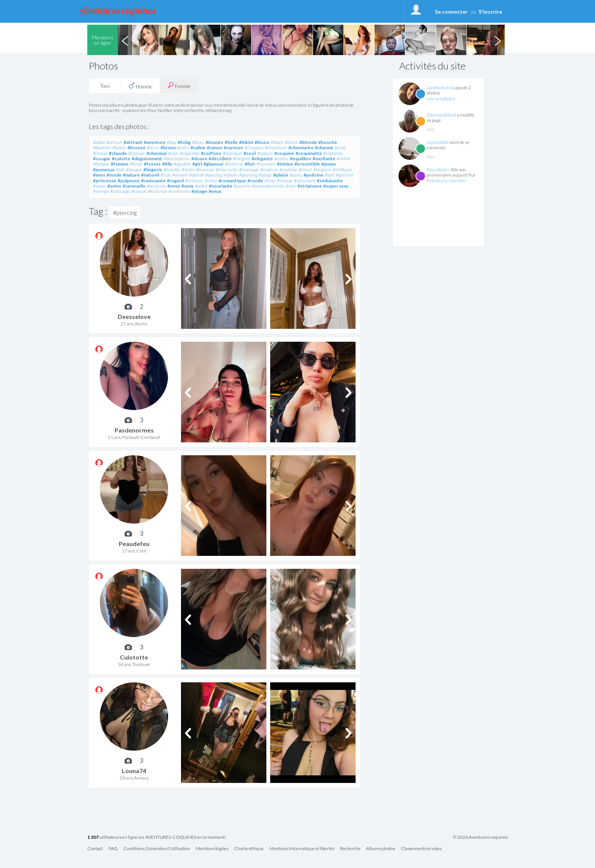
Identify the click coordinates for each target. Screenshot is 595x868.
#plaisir (281, 175)
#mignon (322, 170)
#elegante (262, 159)
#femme (120, 164)
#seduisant (305, 181)
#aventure (155, 142)
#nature (131, 175)
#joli (120, 170)
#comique (232, 153)
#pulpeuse (129, 181)
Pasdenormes (134, 430)
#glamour (213, 164)
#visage (199, 191)
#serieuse (156, 186)
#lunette (172, 170)
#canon (215, 148)
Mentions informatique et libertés (302, 849)
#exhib (343, 159)
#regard (175, 181)
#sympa (101, 191)
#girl (197, 164)
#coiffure (211, 153)
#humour (266, 164)
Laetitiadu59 (439, 88)
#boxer (119, 148)
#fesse (136, 164)
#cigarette (190, 153)
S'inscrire (490, 12)
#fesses (152, 164)
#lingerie (153, 170)
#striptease (310, 186)
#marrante (227, 170)
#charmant (276, 148)
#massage (249, 170)
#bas (172, 142)
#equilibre (301, 159)
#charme (324, 148)
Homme (140, 86)
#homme (234, 164)
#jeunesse (104, 170)
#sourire (242, 186)
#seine (99, 186)
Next (497, 40)
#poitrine (313, 175)
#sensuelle (134, 186)
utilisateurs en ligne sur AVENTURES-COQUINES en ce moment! (157, 837)
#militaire (342, 170)
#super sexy (336, 186)
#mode (114, 175)
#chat (340, 148)
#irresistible (307, 164)
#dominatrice (177, 159)
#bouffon (102, 148)
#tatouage (120, 191)
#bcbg (184, 142)
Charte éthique (249, 849)
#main (188, 170)
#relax (211, 181)
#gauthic (182, 164)
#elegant (242, 159)
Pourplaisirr (438, 170)
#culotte (121, 159)
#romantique (232, 181)
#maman (205, 170)
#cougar (102, 159)
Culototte (134, 657)
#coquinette (309, 153)
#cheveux (157, 153)
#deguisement (147, 159)
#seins (114, 186)
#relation (194, 181)
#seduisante (330, 181)
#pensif (197, 175)
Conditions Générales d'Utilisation (157, 849)
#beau (198, 142)
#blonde (308, 142)
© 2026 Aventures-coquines (480, 837)
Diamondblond (442, 115)
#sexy (187, 186)
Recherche (350, 849)
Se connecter (451, 12)
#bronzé (136, 148)
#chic (173, 153)
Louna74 (134, 771)
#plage (265, 175)
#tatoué (139, 191)
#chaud (100, 153)
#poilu (296, 175)
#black (277, 142)
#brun (153, 148)
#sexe (174, 186)
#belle (231, 142)
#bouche (328, 142)
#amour (114, 142)
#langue (134, 170)
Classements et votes (421, 849)
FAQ (113, 849)
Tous (105, 86)
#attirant (133, 142)
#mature (269, 170)
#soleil (201, 186)
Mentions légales (212, 849)
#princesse (105, 181)
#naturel (150, 175)
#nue (166, 175)
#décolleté (220, 159)
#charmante (301, 148)
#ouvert (180, 175)
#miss (99, 175)
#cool (250, 153)
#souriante (221, 186)
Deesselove (134, 316)
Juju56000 (438, 142)
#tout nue (157, 191)
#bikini (246, 142)
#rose (270, 181)
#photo (231, 175)
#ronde (255, 181)
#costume (333, 153)
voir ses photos (441, 99)
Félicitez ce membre (446, 181)
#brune (168, 148)
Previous (125, 40)
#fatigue (101, 164)
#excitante (324, 159)
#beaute (214, 142)
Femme (179, 86)
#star (291, 186)
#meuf (305, 170)
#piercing (248, 175)
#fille (167, 164)
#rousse (285, 181)
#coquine (284, 153)
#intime (285, 164)
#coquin (265, 153)
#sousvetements (268, 186)
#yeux (215, 191)
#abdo (99, 142)
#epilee (281, 159)
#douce (199, 159)
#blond (291, 142)
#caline (198, 148)
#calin (183, 148)
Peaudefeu (134, 544)
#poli (330, 175)
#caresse (233, 148)
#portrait (345, 175)
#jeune (329, 164)
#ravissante (153, 181)
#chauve (137, 153)
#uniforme (179, 191)
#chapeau (254, 148)
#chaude (118, 153)
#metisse (288, 170)
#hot (250, 164)
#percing (214, 175)
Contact (95, 849)
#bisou (262, 142)
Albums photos (381, 849)
